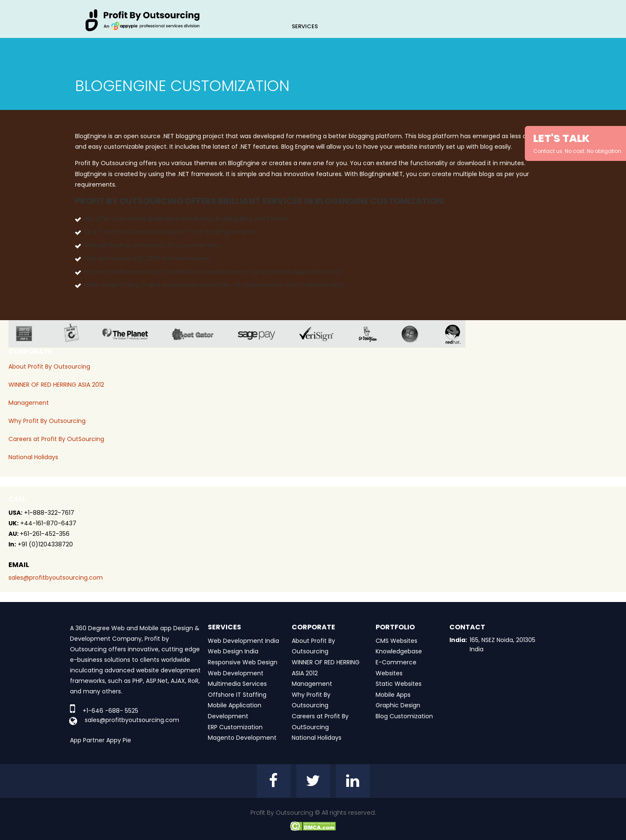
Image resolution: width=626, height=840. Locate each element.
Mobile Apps (393, 695)
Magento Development (242, 738)
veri (323, 334)
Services (305, 26)
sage (263, 334)
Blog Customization (404, 716)
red (458, 334)
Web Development (236, 673)
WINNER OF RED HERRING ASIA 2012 (56, 385)
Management (29, 403)
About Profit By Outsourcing (49, 366)
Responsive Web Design (243, 662)
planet (132, 334)
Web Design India (233, 651)
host (199, 334)
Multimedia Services (237, 684)
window (416, 334)
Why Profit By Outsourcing (47, 421)
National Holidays (33, 457)
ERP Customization (235, 727)
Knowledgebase (399, 651)
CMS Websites (396, 641)
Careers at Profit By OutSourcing (56, 439)
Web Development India (243, 641)
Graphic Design (398, 705)
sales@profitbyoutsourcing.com (56, 578)
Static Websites (399, 684)
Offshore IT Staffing (237, 695)
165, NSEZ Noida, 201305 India (502, 645)
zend (31, 334)
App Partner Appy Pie (101, 740)
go (374, 334)
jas (75, 334)
